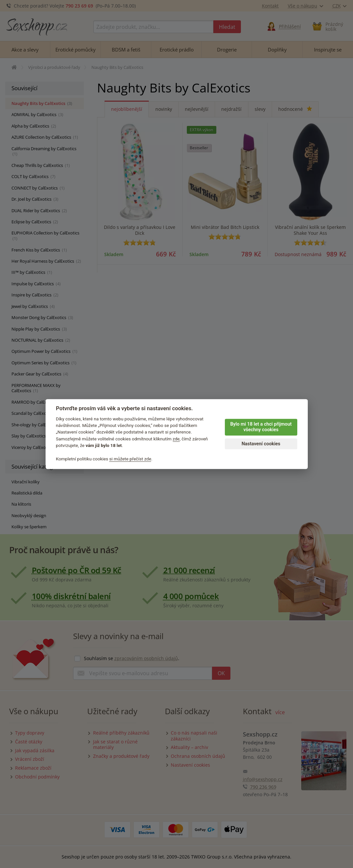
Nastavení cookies (261, 444)
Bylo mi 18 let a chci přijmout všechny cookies (261, 427)
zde (176, 439)
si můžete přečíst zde (130, 459)
